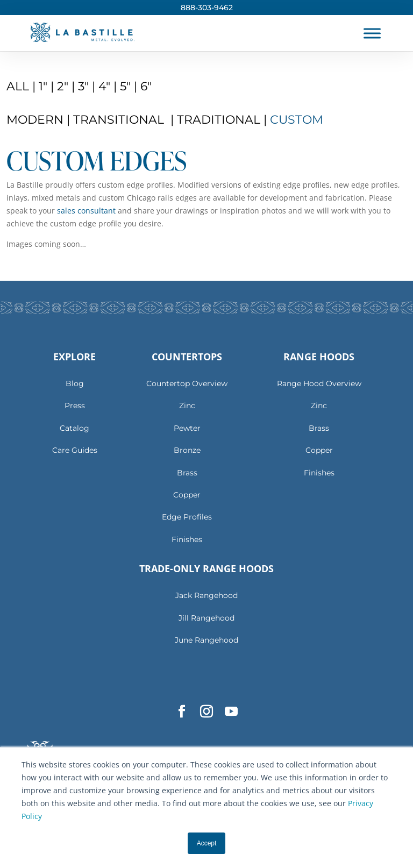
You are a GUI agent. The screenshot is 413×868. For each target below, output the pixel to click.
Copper (187, 495)
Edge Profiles (187, 517)
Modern (37, 120)
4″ (104, 86)
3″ (83, 86)
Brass (187, 473)
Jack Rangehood (206, 595)
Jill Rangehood (206, 618)
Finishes (187, 539)
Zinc (187, 405)
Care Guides (75, 450)
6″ (146, 86)
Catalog (74, 428)
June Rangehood (206, 640)
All (19, 86)
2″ (63, 86)
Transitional (120, 120)
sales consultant (86, 211)
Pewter (187, 428)
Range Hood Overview (319, 383)
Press (75, 405)
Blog (75, 383)
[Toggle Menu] (372, 33)
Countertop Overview (187, 383)
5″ (125, 86)
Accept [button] (207, 843)
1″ (43, 86)
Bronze (187, 450)
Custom (297, 120)
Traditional (220, 120)
